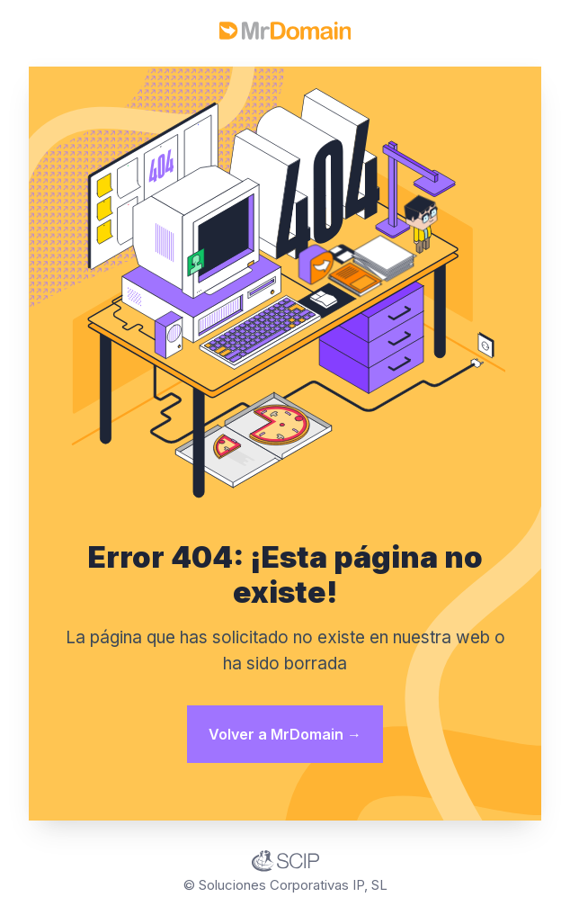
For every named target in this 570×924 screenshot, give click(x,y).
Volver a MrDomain (285, 734)
